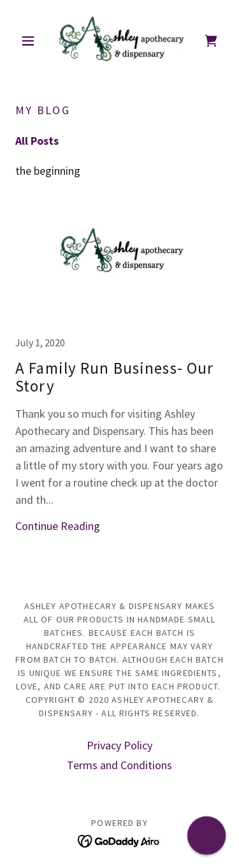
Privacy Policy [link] (119, 745)
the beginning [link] (48, 171)
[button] (31, 41)
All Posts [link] (37, 141)
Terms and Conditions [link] (119, 765)
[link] (119, 41)
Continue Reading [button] (58, 526)
